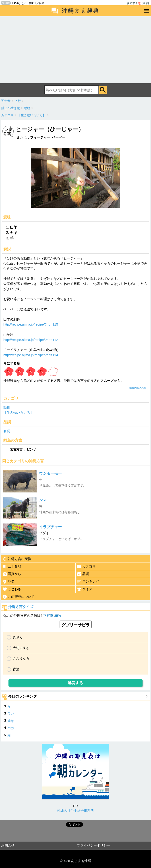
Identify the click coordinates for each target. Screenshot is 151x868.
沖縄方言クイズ (21, 607)
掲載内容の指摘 (138, 388)
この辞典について (18, 597)
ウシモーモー (50, 473)
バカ (11, 728)
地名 (8, 582)
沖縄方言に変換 (17, 559)
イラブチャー (50, 527)
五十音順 (12, 567)
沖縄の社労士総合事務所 (75, 811)
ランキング (88, 582)
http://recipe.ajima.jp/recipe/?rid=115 (31, 324)
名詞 (7, 431)
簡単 (11, 721)
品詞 (83, 574)
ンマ (43, 500)
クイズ (85, 589)
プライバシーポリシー (93, 845)
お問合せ (8, 845)
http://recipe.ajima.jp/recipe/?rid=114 (31, 355)
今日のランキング (23, 696)
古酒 (16, 669)
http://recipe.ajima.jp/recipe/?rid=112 (31, 340)
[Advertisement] (75, 50)
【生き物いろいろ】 (18, 412)
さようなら (21, 658)
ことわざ (12, 589)
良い (11, 714)
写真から (12, 574)
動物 (7, 407)
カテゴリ (86, 567)
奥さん (18, 637)
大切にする (21, 648)
